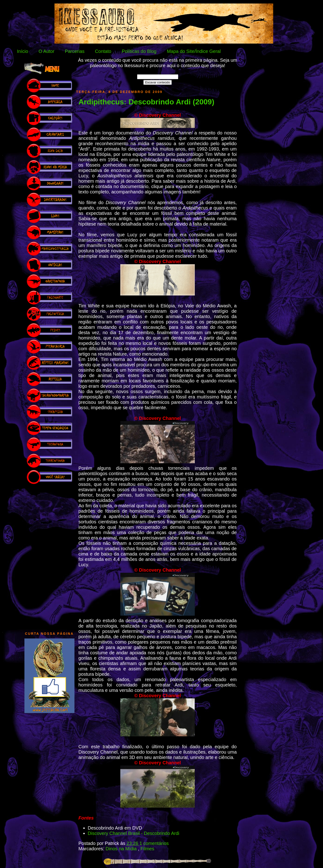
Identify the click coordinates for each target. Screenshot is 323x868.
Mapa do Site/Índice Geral (194, 51)
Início (23, 51)
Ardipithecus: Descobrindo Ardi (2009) (146, 102)
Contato (103, 51)
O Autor (47, 51)
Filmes (147, 849)
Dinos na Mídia (122, 849)
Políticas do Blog (139, 51)
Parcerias (75, 51)
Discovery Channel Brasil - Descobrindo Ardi (134, 833)
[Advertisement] (49, 556)
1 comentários (154, 843)
